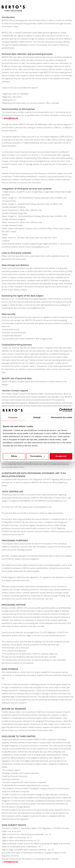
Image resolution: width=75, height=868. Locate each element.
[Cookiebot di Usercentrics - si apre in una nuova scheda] (62, 410)
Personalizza (38, 456)
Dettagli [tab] (37, 417)
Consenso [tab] (13, 417)
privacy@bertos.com (11, 118)
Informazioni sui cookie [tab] (61, 417)
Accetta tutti (61, 456)
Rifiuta (14, 456)
